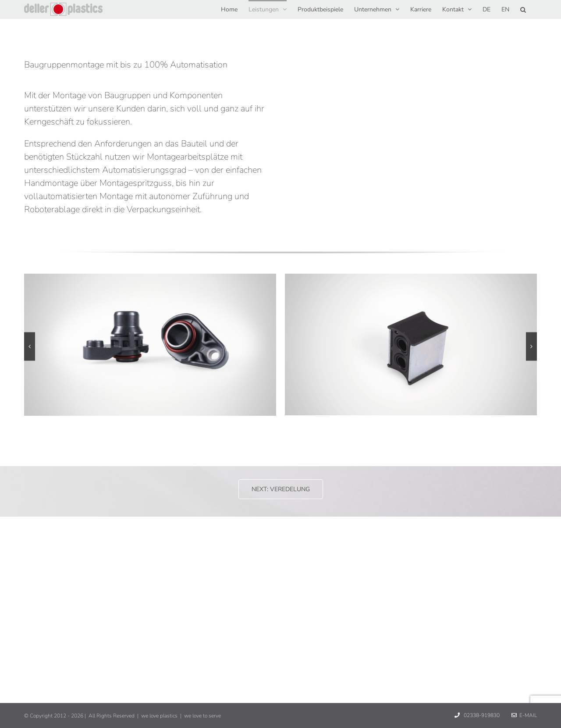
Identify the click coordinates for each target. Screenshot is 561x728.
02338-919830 (481, 715)
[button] (523, 9)
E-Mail (524, 715)
